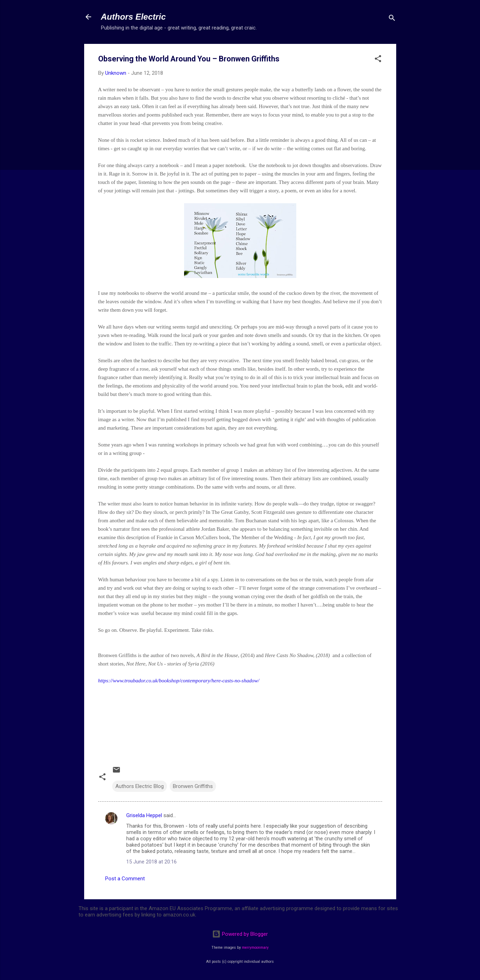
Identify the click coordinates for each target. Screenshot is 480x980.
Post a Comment (125, 879)
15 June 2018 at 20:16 (151, 862)
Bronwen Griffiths (193, 786)
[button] (378, 60)
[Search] (392, 19)
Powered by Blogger (240, 934)
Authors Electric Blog (140, 786)
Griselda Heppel (144, 815)
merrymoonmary (255, 948)
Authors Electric (133, 17)
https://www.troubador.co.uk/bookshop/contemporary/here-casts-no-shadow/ (179, 681)
